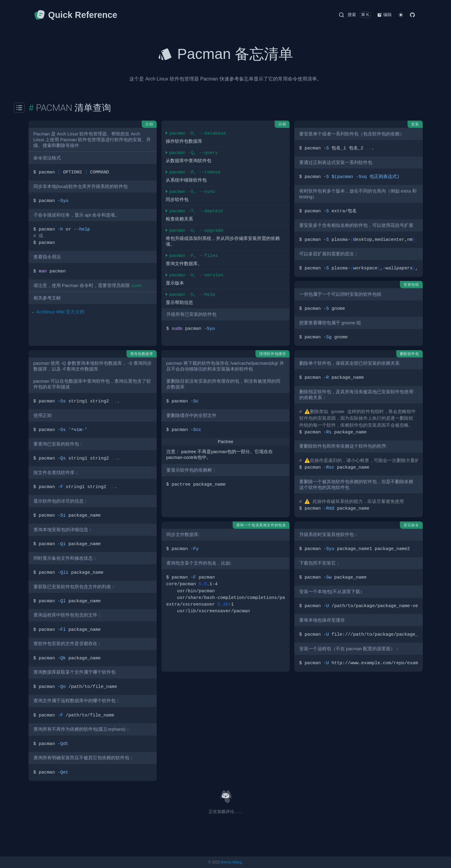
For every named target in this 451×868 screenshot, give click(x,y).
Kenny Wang (231, 862)
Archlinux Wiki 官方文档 (60, 312)
